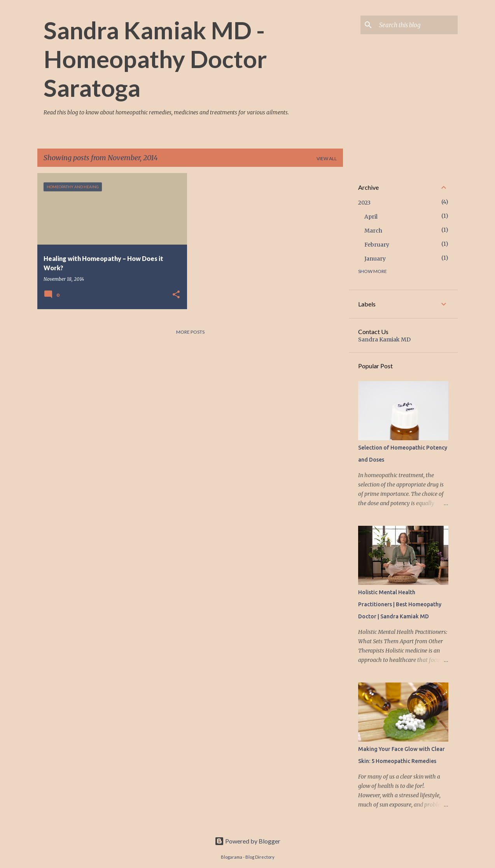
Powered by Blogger (247, 841)
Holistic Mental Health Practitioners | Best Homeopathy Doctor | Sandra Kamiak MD (400, 604)
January (375, 259)
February (377, 245)
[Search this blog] (417, 25)
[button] (176, 295)
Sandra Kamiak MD (384, 339)
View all (327, 158)
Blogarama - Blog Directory (248, 857)
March (373, 231)
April (371, 217)
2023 (364, 203)
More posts (190, 332)
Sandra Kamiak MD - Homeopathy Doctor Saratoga (155, 59)
